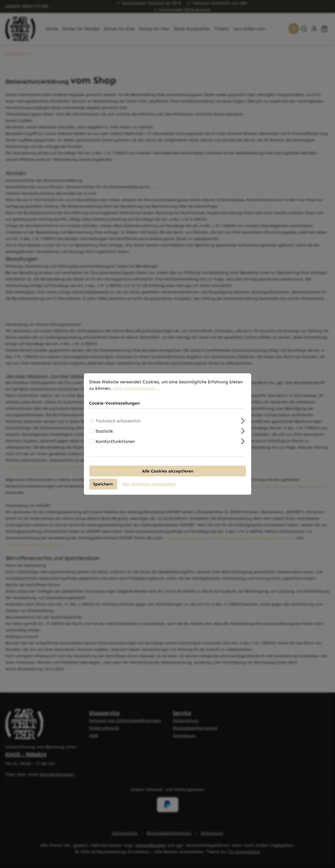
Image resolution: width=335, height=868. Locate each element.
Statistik (104, 433)
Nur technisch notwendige (149, 486)
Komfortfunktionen (115, 443)
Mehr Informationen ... (136, 390)
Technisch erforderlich (118, 423)
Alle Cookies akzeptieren (168, 473)
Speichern (103, 486)
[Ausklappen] (243, 422)
